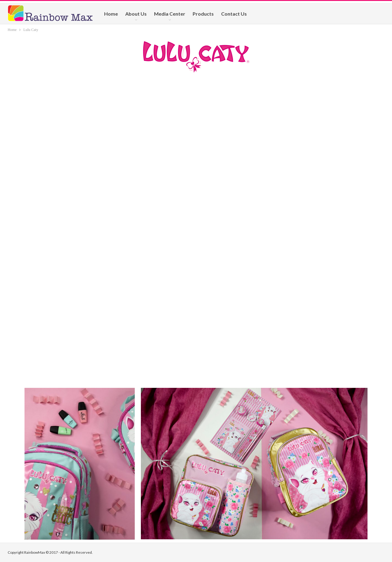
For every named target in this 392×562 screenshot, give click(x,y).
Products (203, 14)
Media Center (170, 14)
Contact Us (234, 14)
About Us (136, 14)
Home (111, 14)
